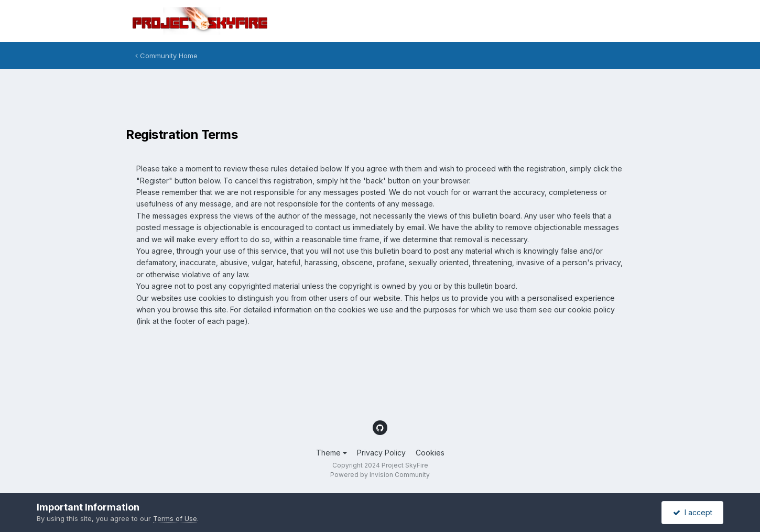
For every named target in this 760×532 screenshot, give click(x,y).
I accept (693, 512)
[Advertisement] (317, 101)
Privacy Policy (381, 453)
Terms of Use (175, 518)
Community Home (166, 56)
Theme (332, 453)
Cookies (430, 453)
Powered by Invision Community (380, 475)
